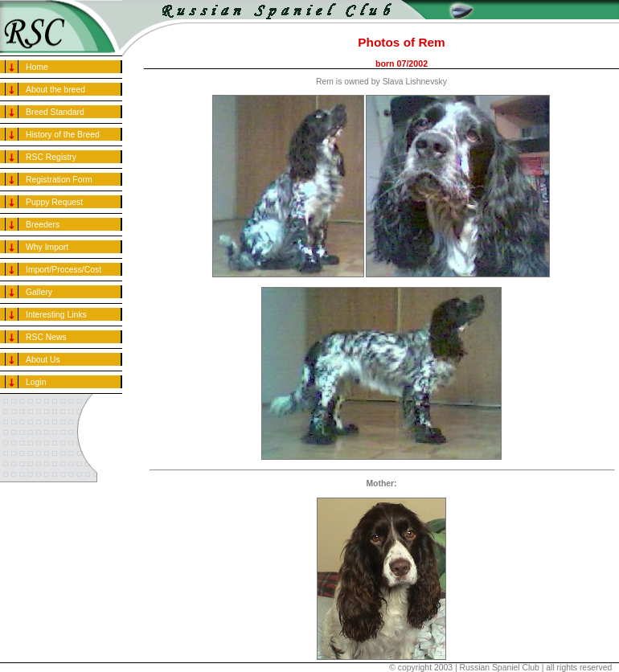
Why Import (47, 247)
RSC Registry (51, 157)
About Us (43, 360)
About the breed (55, 90)
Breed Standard (55, 112)
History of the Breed (63, 135)
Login (36, 382)
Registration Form (59, 180)
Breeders (43, 225)
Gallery (39, 292)
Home (37, 67)
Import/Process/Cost (64, 270)
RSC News (46, 337)
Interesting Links (56, 315)
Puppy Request (54, 202)
